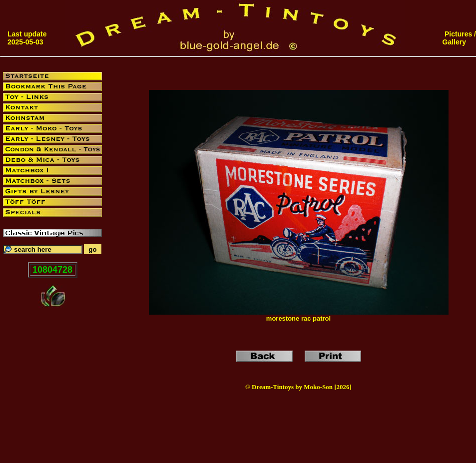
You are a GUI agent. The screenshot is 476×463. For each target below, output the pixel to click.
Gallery (454, 42)
